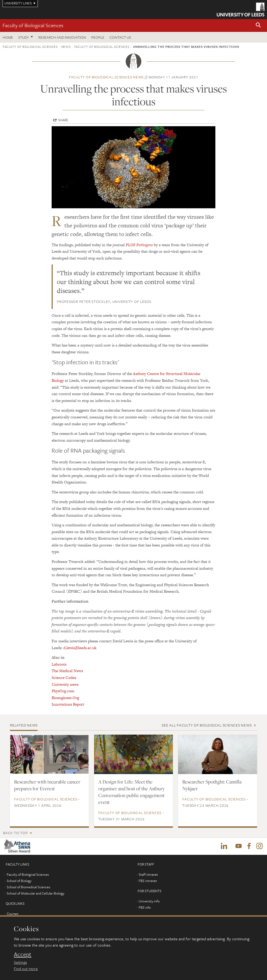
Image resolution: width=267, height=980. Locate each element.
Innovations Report (68, 704)
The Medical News (67, 671)
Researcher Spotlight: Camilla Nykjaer (212, 785)
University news (65, 684)
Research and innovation (62, 37)
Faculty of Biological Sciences (33, 25)
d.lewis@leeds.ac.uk (80, 648)
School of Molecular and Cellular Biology (36, 893)
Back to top (15, 833)
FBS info (145, 908)
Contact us (120, 37)
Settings (20, 962)
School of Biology (19, 881)
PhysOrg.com (63, 691)
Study (24, 37)
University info (149, 901)
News (66, 47)
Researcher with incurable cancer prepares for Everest (47, 785)
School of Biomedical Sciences (28, 887)
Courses (13, 914)
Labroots (59, 664)
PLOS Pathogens (139, 245)
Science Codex (64, 678)
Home (8, 37)
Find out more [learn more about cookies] (26, 969)
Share (63, 120)
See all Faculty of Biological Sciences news (207, 725)
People (98, 37)
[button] (258, 25)
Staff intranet (148, 875)
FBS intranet (148, 881)
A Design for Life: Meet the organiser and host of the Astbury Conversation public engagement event (132, 792)
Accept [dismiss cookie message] (23, 954)
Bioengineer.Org (65, 698)
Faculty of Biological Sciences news (106, 77)
